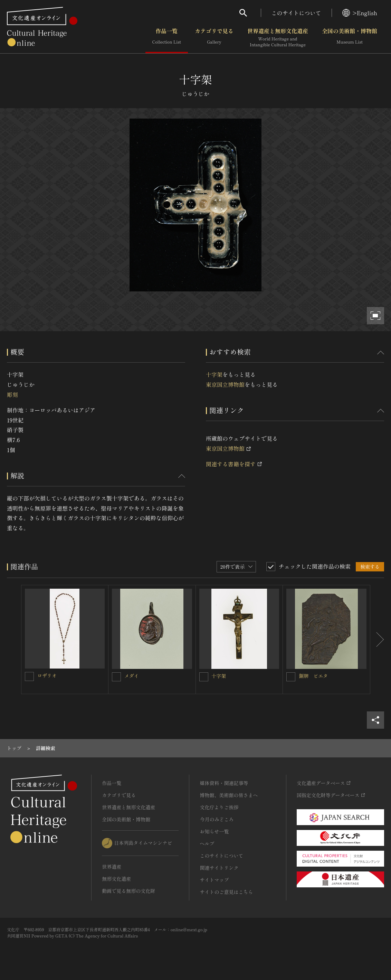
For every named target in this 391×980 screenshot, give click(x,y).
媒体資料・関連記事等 (224, 783)
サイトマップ (214, 880)
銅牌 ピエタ (313, 676)
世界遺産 (112, 867)
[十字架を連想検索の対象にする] (204, 677)
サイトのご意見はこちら (226, 892)
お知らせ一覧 (214, 831)
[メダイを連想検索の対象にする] (116, 677)
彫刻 (12, 394)
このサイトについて (296, 13)
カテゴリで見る (214, 38)
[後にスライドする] (377, 640)
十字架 (214, 374)
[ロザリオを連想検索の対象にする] (29, 676)
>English (360, 13)
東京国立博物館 (225, 384)
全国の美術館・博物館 (350, 38)
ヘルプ (207, 843)
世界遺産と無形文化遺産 (278, 38)
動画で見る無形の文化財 (128, 891)
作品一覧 (167, 38)
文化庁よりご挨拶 (219, 807)
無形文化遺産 (116, 879)
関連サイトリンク (219, 868)
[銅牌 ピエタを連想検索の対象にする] (291, 677)
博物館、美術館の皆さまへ (229, 795)
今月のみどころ (217, 819)
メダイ (132, 676)
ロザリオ (47, 675)
